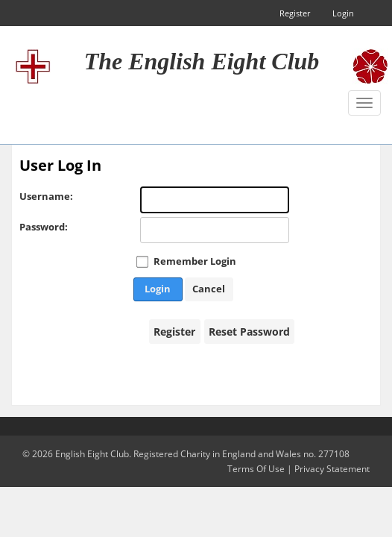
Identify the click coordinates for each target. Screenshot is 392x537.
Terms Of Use (256, 469)
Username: (34, 196)
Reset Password (249, 332)
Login (343, 13)
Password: (34, 227)
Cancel (209, 289)
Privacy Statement (332, 469)
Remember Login (195, 261)
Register (295, 13)
